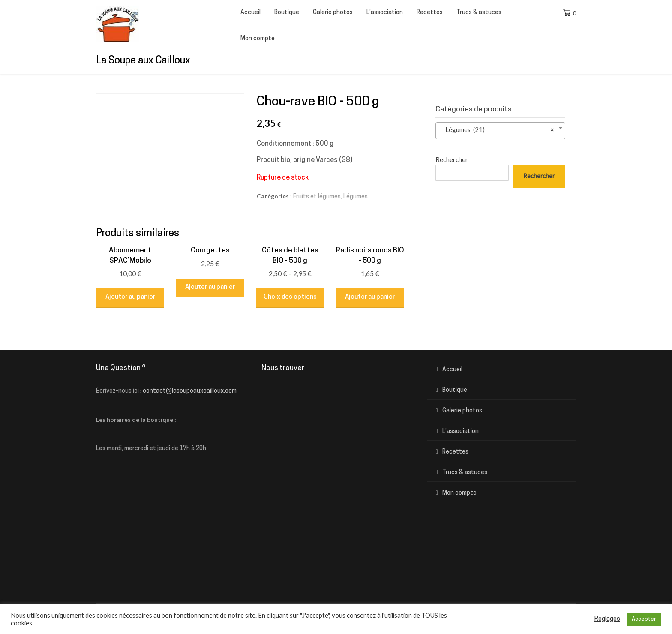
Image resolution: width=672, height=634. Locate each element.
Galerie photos (333, 13)
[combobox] (500, 131)
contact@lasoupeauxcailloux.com (190, 391)
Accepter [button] (644, 619)
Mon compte (258, 39)
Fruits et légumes (317, 197)
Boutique (287, 13)
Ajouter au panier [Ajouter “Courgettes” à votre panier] (210, 287)
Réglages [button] (607, 619)
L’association (385, 13)
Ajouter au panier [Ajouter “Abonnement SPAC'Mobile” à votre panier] (130, 297)
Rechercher (452, 159)
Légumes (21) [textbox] (498, 130)
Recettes (430, 13)
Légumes (355, 197)
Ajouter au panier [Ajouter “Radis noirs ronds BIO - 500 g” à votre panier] (370, 297)
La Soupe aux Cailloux (143, 61)
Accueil (250, 13)
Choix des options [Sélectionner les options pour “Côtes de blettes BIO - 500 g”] (290, 297)
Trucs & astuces (479, 13)
